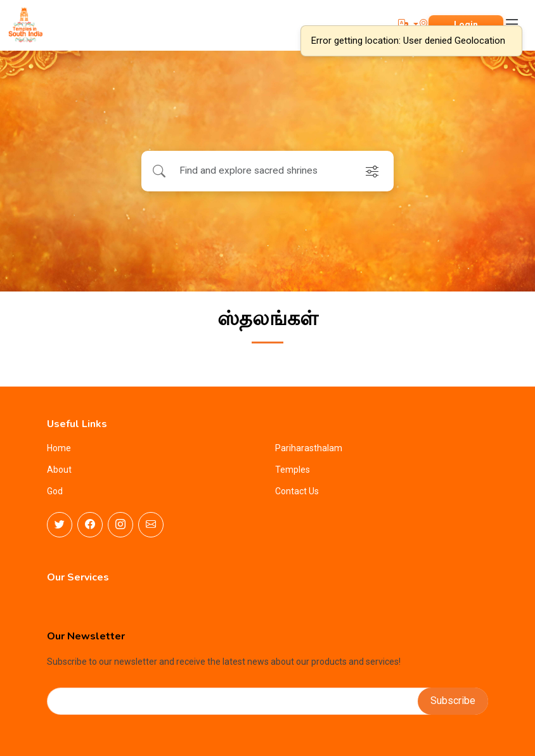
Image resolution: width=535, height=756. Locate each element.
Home (59, 448)
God (55, 491)
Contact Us (297, 491)
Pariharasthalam (309, 448)
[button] (408, 24)
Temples (293, 470)
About (59, 470)
